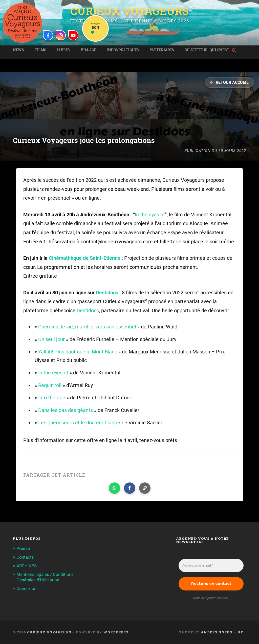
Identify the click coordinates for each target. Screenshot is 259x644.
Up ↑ (242, 632)
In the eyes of (150, 215)
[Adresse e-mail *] (211, 566)
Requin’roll (50, 385)
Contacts (25, 557)
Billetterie (196, 50)
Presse (23, 548)
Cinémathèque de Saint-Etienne (85, 258)
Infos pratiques (123, 50)
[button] (235, 51)
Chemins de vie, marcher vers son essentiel (87, 327)
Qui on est (219, 50)
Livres (63, 50)
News (18, 50)
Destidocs (108, 293)
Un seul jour (51, 339)
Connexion (26, 588)
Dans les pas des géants (66, 410)
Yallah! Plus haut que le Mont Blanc (78, 352)
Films (40, 50)
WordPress (116, 632)
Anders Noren (217, 632)
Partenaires (162, 50)
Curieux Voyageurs (130, 11)
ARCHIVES (27, 566)
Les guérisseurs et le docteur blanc (78, 423)
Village (88, 50)
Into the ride (52, 398)
